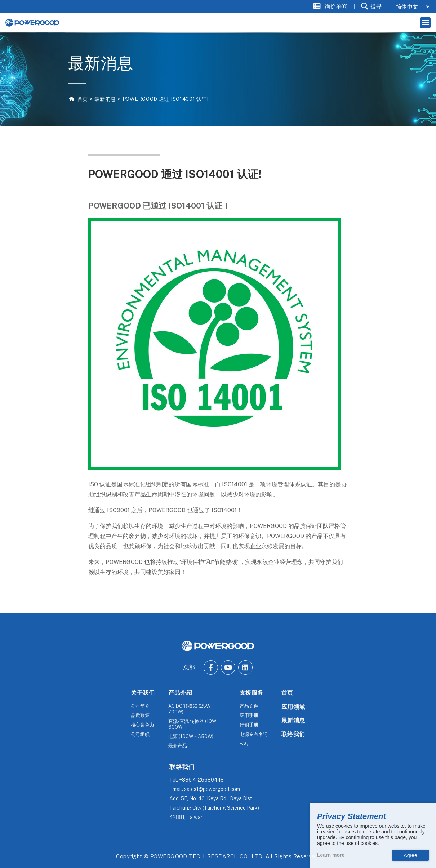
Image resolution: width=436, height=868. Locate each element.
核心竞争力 (143, 725)
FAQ (244, 744)
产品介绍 (180, 693)
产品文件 (249, 706)
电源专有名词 (254, 734)
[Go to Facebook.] (211, 667)
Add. (214, 808)
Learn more (331, 855)
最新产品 (178, 746)
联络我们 (293, 734)
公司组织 (140, 734)
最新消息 (105, 99)
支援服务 (252, 693)
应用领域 (293, 707)
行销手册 (249, 725)
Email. (205, 789)
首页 (82, 99)
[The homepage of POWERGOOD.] (218, 646)
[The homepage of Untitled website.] (32, 23)
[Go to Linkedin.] (245, 667)
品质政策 (140, 715)
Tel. (197, 780)
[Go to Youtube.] (228, 667)
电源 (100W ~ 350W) (191, 736)
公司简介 (140, 706)
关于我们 (143, 693)
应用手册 (249, 715)
